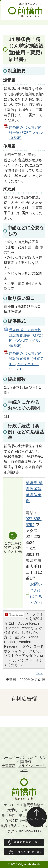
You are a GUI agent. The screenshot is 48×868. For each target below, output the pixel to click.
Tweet (40, 673)
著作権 (26, 762)
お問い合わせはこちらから (36, 593)
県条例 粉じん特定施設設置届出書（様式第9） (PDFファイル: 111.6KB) (26, 361)
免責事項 (9, 766)
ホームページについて (19, 758)
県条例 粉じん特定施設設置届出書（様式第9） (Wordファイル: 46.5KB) (26, 338)
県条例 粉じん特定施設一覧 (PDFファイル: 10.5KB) (26, 133)
